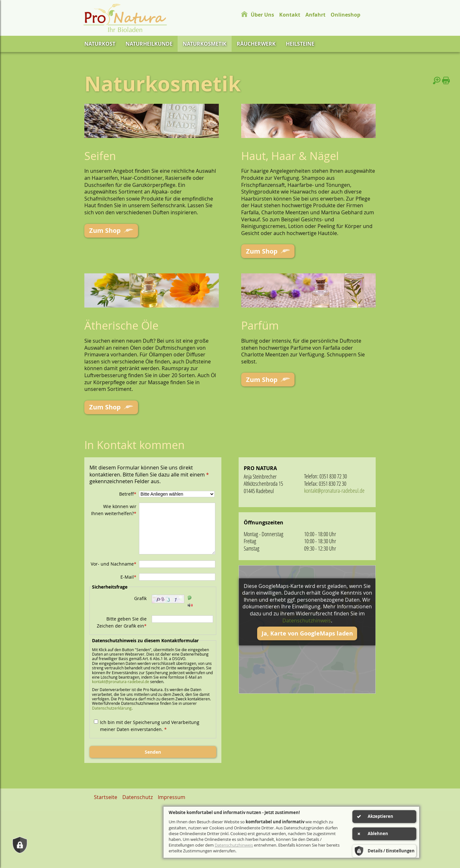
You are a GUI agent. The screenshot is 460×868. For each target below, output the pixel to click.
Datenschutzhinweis (307, 618)
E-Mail (128, 575)
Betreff (128, 492)
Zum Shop (103, 230)
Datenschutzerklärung (112, 706)
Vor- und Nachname (114, 562)
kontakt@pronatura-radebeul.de (121, 679)
